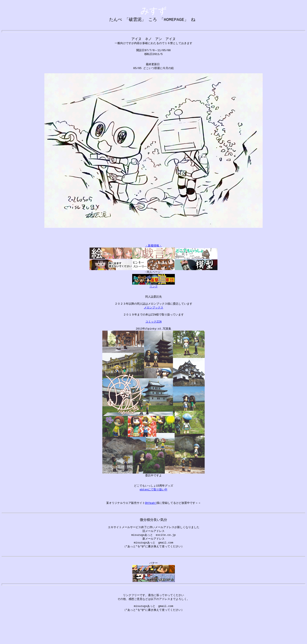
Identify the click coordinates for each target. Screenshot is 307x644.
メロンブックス (154, 321)
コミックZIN (153, 337)
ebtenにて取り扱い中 (153, 507)
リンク (154, 297)
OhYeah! (151, 523)
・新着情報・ (153, 256)
